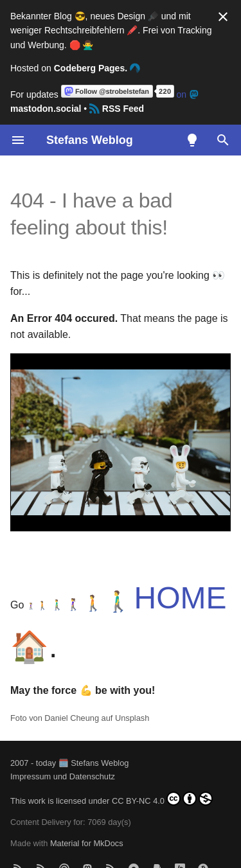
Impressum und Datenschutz (63, 776)
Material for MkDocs (87, 823)
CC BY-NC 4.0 (162, 799)
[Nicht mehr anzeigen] (223, 17)
